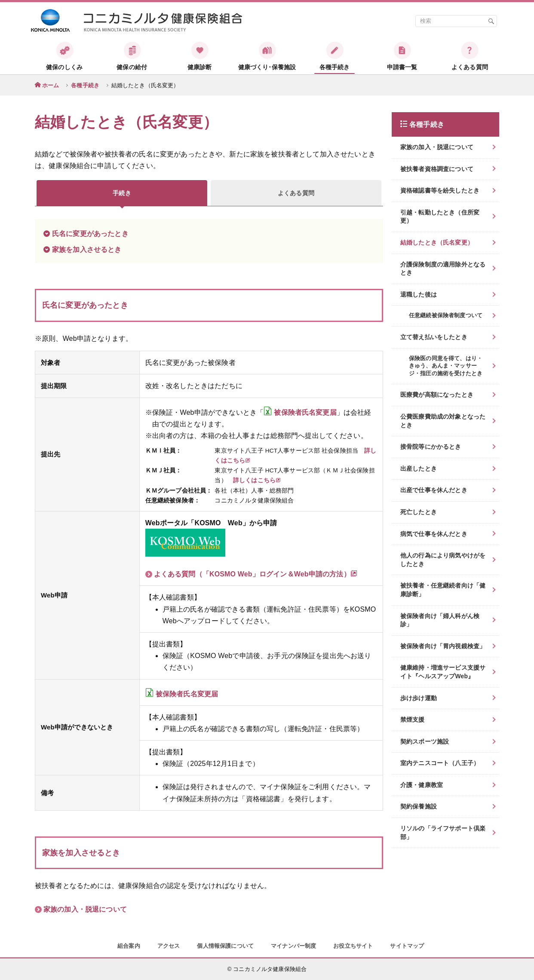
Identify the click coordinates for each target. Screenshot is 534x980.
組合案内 (129, 946)
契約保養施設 (419, 806)
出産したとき (419, 469)
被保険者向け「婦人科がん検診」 (440, 620)
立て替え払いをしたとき (434, 337)
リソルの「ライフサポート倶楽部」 (443, 833)
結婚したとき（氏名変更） (437, 242)
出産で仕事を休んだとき (434, 490)
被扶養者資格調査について (437, 169)
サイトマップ (407, 946)
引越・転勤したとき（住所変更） (440, 217)
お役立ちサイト (353, 946)
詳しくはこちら (257, 480)
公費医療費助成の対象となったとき (443, 421)
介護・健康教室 (422, 785)
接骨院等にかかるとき (431, 447)
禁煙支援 (413, 720)
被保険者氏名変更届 (305, 412)
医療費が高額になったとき (437, 395)
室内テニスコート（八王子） (440, 763)
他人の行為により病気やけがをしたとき (443, 560)
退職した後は (419, 294)
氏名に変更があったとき (90, 234)
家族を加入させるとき (87, 250)
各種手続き (85, 85)
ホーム (51, 85)
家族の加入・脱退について (85, 909)
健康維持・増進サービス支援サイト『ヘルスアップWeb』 (443, 672)
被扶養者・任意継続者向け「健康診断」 (443, 590)
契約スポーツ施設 (425, 741)
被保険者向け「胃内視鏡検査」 (443, 646)
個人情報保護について (225, 946)
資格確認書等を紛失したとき (440, 190)
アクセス (169, 946)
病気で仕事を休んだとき (434, 534)
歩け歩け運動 (419, 698)
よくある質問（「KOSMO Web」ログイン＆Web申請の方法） (256, 574)
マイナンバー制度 (293, 946)
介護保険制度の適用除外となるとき (443, 269)
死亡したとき (419, 512)
